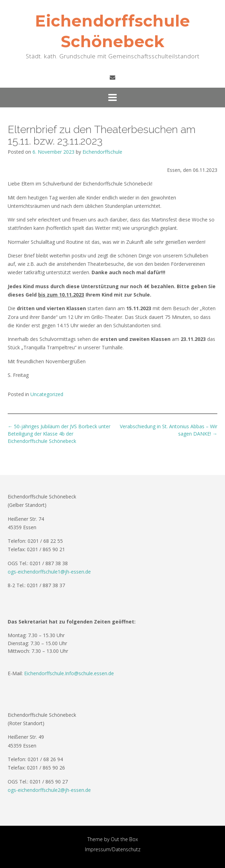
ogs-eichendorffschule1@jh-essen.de (49, 572)
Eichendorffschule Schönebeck (112, 31)
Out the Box (124, 839)
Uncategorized (47, 394)
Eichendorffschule (102, 152)
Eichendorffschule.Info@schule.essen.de (69, 673)
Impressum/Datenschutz (113, 849)
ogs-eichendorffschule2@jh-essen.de (49, 790)
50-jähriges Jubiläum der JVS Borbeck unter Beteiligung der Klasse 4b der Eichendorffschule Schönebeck (59, 434)
